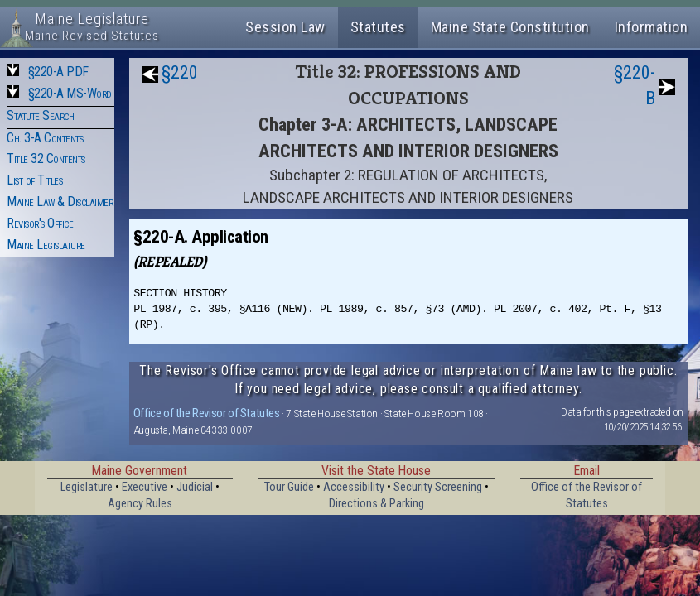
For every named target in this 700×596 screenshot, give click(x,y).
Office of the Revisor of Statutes (207, 413)
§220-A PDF (58, 72)
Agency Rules (140, 504)
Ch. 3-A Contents (45, 138)
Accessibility (354, 487)
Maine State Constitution (510, 27)
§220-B (635, 85)
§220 (180, 72)
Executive (145, 487)
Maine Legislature (46, 245)
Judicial (195, 487)
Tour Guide (289, 487)
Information (652, 27)
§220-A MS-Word (70, 93)
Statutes (378, 27)
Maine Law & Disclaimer (60, 202)
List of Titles (34, 180)
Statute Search (40, 115)
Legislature (87, 487)
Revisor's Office (40, 223)
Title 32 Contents (46, 159)
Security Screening (438, 487)
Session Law (285, 27)
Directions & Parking (377, 504)
